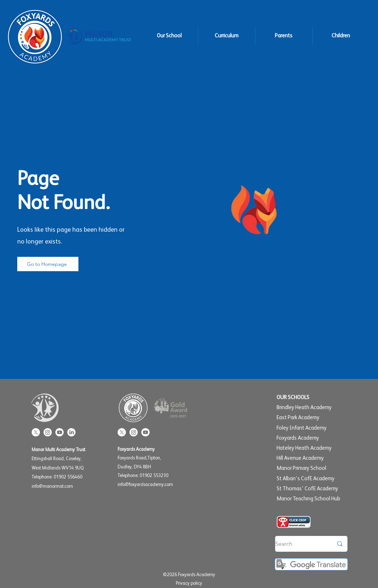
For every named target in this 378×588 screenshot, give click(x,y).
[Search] (299, 544)
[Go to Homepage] (48, 264)
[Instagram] (48, 432)
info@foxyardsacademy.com (145, 485)
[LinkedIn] (71, 432)
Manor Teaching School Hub (308, 499)
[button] (169, 36)
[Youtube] (60, 432)
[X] (36, 432)
